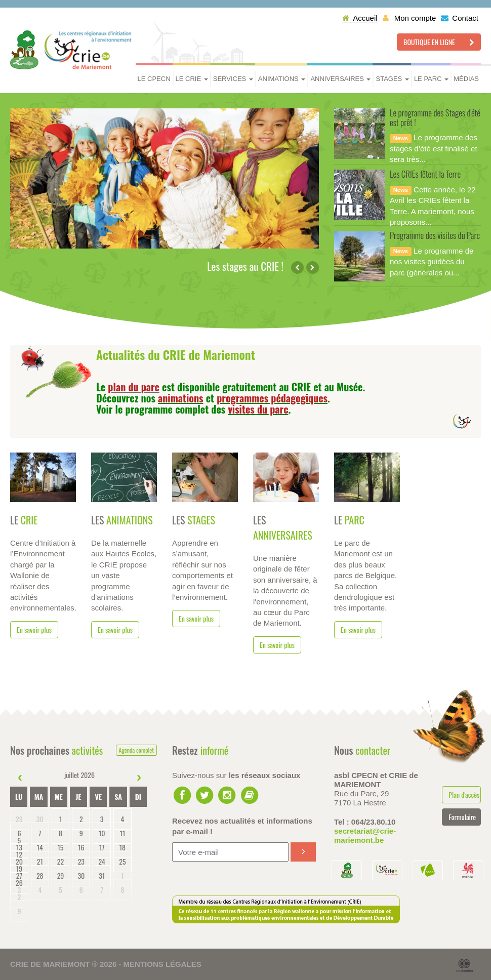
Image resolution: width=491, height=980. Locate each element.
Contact (460, 18)
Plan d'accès (464, 794)
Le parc (431, 79)
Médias (466, 79)
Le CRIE (192, 79)
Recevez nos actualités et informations (242, 826)
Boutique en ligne (439, 42)
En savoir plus (34, 629)
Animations (282, 79)
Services (233, 79)
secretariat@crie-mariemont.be (365, 835)
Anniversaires (340, 79)
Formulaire (462, 817)
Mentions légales (162, 964)
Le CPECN (154, 79)
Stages (392, 79)
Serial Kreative (464, 966)
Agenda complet (136, 750)
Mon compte (410, 18)
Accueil (360, 18)
